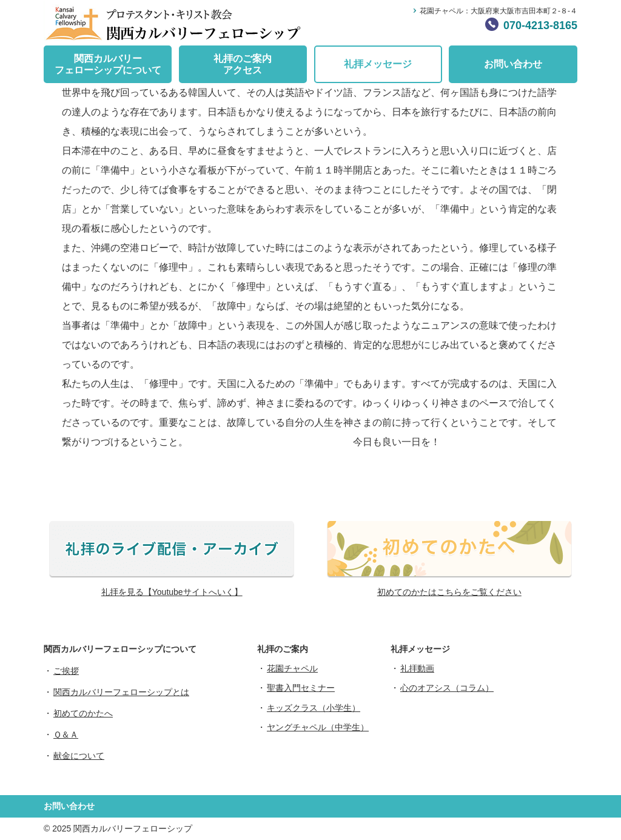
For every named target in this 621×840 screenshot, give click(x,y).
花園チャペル (292, 668)
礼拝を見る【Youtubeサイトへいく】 (172, 592)
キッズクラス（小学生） (314, 708)
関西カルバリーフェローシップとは (121, 692)
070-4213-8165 (540, 25)
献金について (79, 756)
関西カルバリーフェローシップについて (108, 64)
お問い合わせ (513, 64)
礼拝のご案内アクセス (243, 64)
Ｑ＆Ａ (66, 734)
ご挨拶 (66, 671)
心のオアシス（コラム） (447, 688)
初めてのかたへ (83, 713)
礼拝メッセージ (378, 64)
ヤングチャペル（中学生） (318, 727)
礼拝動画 (417, 668)
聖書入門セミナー (301, 688)
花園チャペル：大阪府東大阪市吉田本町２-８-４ (498, 11)
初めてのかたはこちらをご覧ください (449, 592)
